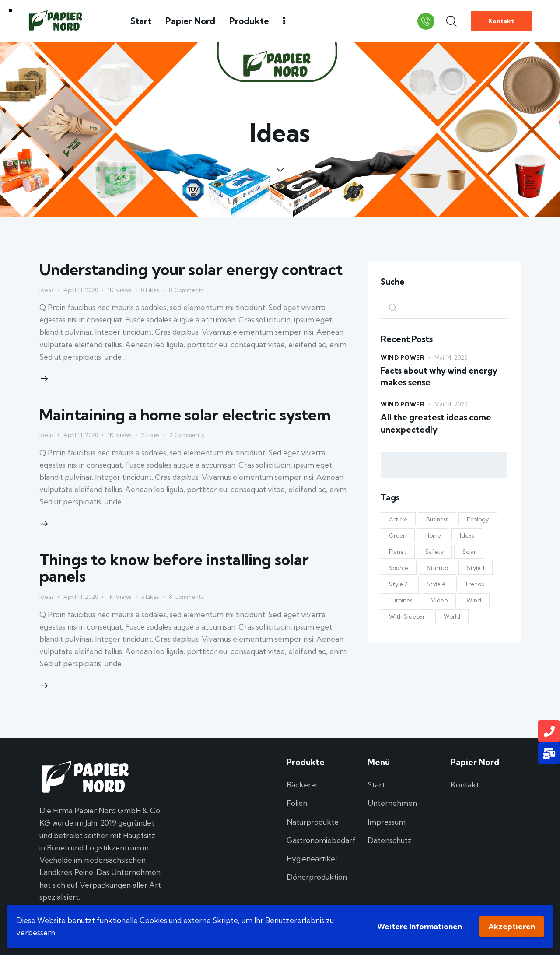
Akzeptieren (512, 926)
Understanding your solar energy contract (191, 269)
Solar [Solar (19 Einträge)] (469, 552)
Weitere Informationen (420, 926)
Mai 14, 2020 (451, 357)
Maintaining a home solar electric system (185, 415)
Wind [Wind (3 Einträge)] (474, 600)
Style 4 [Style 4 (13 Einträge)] (436, 584)
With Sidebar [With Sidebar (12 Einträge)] (407, 616)
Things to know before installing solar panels (174, 568)
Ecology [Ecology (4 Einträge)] (478, 519)
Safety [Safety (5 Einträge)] (434, 552)
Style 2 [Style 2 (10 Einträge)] (398, 584)
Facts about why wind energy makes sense (439, 377)
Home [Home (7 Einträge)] (433, 535)
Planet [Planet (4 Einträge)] (398, 552)
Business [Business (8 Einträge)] (437, 519)
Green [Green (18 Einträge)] (398, 535)
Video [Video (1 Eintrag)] (439, 600)
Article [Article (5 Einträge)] (398, 519)
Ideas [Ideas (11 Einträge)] (467, 535)
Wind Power (402, 357)
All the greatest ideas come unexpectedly (436, 423)
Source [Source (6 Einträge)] (399, 568)
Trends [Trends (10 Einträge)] (474, 584)
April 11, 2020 (81, 290)
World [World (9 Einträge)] (452, 616)
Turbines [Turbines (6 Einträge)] (401, 600)
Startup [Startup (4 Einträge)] (437, 568)
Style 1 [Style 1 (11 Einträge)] (476, 568)
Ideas (46, 290)
